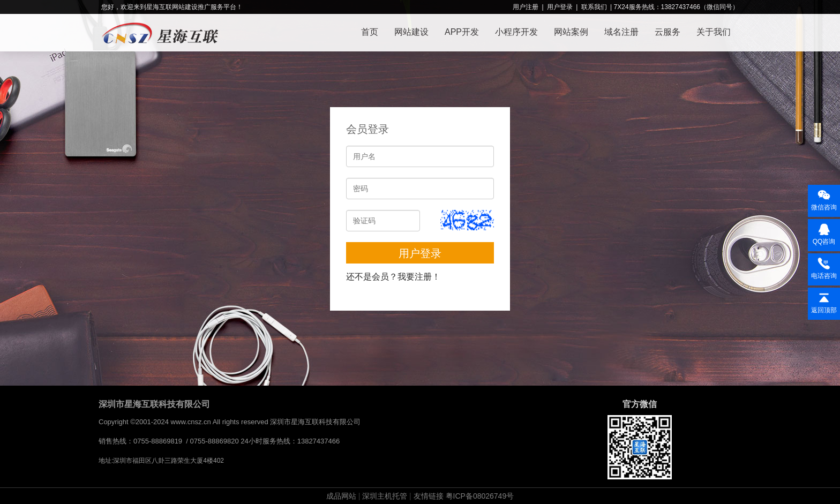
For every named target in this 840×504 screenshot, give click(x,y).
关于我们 (714, 32)
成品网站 (341, 496)
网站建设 (411, 32)
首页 (370, 32)
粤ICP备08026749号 (480, 496)
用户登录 (560, 7)
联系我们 (594, 7)
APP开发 (462, 32)
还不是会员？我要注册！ (393, 277)
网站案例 (571, 32)
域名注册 (621, 32)
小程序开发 (516, 32)
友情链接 (429, 496)
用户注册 (526, 7)
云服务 (667, 32)
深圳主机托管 (385, 496)
